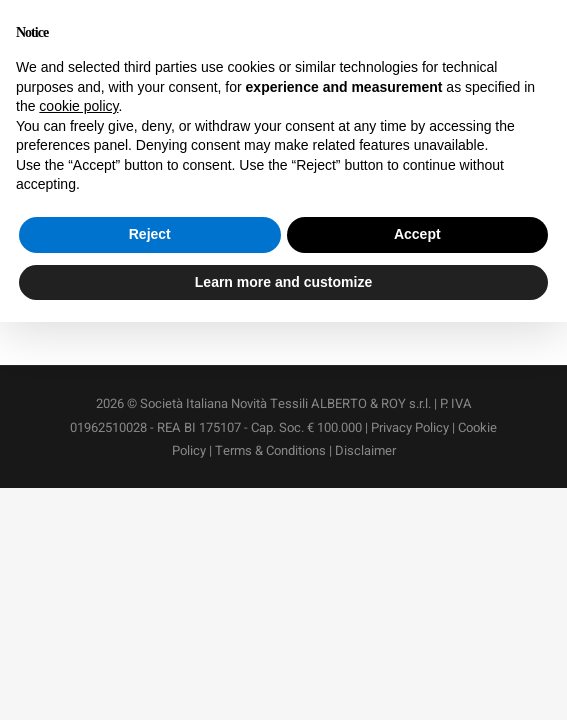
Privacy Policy (410, 427)
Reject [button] (150, 234)
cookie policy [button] (78, 106)
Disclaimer (365, 450)
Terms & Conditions (270, 450)
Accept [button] (417, 234)
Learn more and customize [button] (283, 282)
